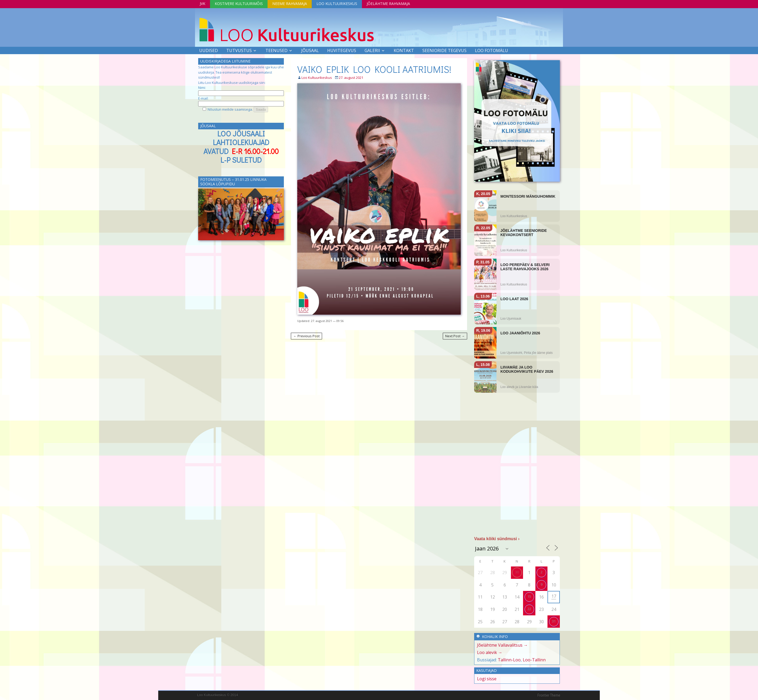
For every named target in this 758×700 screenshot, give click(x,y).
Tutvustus (239, 50)
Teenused (276, 50)
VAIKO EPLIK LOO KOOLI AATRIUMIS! (374, 69)
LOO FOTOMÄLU (491, 50)
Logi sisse (487, 679)
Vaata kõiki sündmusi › (497, 539)
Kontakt (404, 50)
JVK (203, 4)
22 (529, 609)
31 (554, 621)
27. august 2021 (351, 78)
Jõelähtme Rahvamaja (388, 4)
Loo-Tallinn (534, 660)
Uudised (209, 50)
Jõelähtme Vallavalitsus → (502, 645)
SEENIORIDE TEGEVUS (444, 50)
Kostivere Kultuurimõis (239, 4)
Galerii (372, 50)
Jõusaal (310, 50)
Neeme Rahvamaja (290, 4)
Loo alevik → (490, 652)
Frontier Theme (549, 695)
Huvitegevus (342, 50)
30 (517, 572)
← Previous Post (306, 336)
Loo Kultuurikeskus (337, 4)
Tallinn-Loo (509, 660)
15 (529, 596)
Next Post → (455, 336)
